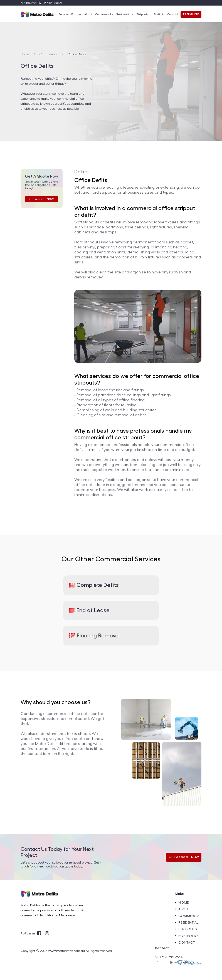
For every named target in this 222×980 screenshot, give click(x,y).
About (88, 14)
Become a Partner (70, 14)
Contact (173, 14)
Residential (124, 14)
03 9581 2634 (52, 3)
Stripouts (143, 14)
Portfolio (159, 14)
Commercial (103, 14)
